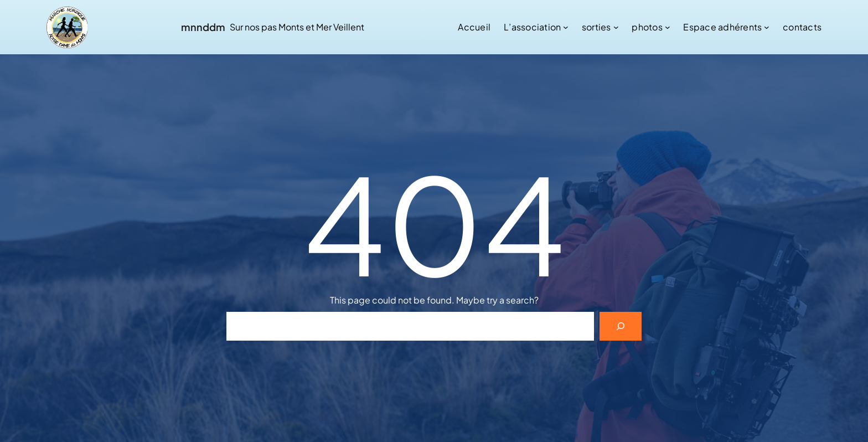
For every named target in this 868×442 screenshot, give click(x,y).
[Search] (621, 326)
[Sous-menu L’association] (566, 27)
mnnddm (203, 27)
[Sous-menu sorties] (616, 27)
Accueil (474, 27)
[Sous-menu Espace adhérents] (767, 27)
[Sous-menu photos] (668, 27)
